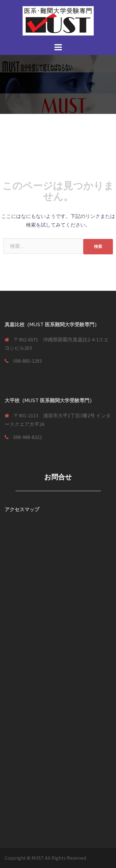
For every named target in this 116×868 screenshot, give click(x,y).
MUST (38, 858)
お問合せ (58, 477)
